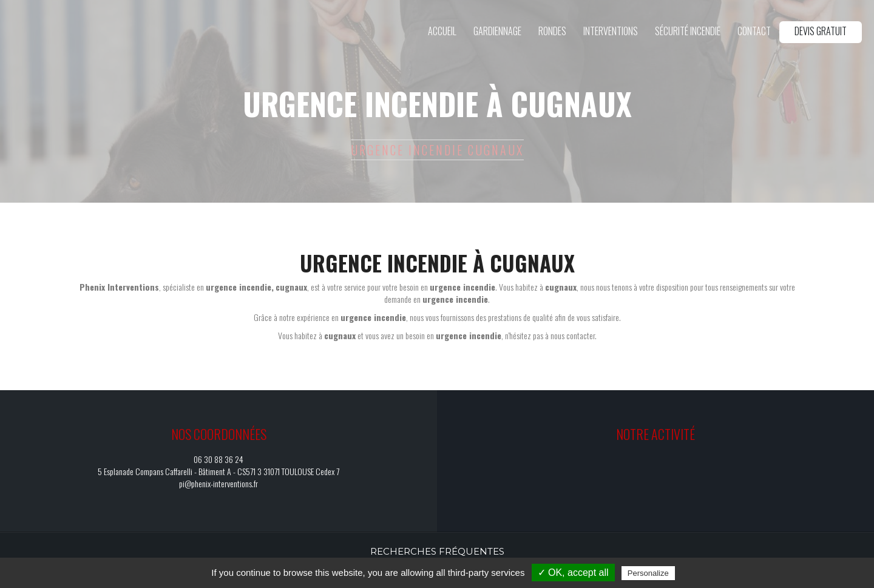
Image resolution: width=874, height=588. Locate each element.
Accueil (442, 31)
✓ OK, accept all (573, 573)
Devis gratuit (821, 31)
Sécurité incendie (688, 31)
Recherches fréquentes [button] (437, 551)
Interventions (611, 31)
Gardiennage (497, 31)
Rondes (552, 31)
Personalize (648, 573)
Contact (754, 31)
